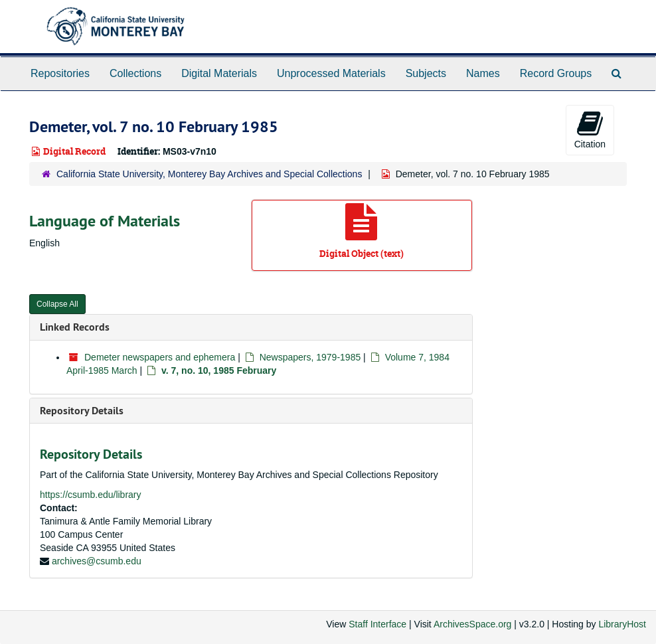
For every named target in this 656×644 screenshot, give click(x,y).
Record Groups (556, 73)
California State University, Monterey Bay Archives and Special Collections (209, 174)
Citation (590, 129)
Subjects (426, 73)
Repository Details (82, 411)
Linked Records (75, 327)
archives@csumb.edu (97, 561)
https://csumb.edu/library (91, 495)
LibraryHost (622, 624)
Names (483, 73)
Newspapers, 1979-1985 (310, 357)
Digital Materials (219, 73)
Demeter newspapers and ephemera (160, 357)
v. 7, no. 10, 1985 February (219, 370)
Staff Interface (377, 624)
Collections (135, 73)
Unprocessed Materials (331, 73)
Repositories (60, 73)
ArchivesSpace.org (473, 624)
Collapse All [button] (57, 304)
